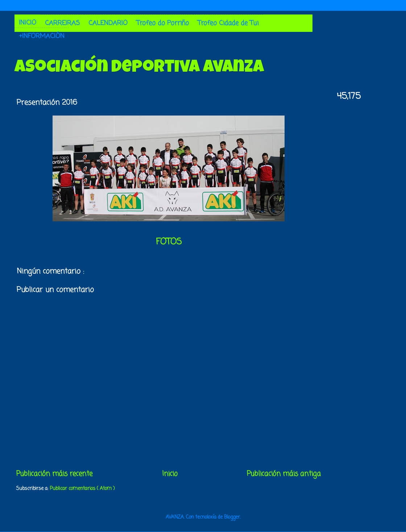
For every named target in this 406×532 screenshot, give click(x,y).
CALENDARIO (108, 23)
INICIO (28, 23)
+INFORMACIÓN (42, 36)
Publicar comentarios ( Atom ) (82, 489)
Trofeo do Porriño (163, 23)
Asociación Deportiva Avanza (139, 68)
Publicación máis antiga (284, 474)
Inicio (170, 474)
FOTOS (169, 242)
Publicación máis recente (54, 474)
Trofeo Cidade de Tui (228, 23)
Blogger (232, 517)
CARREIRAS (62, 23)
